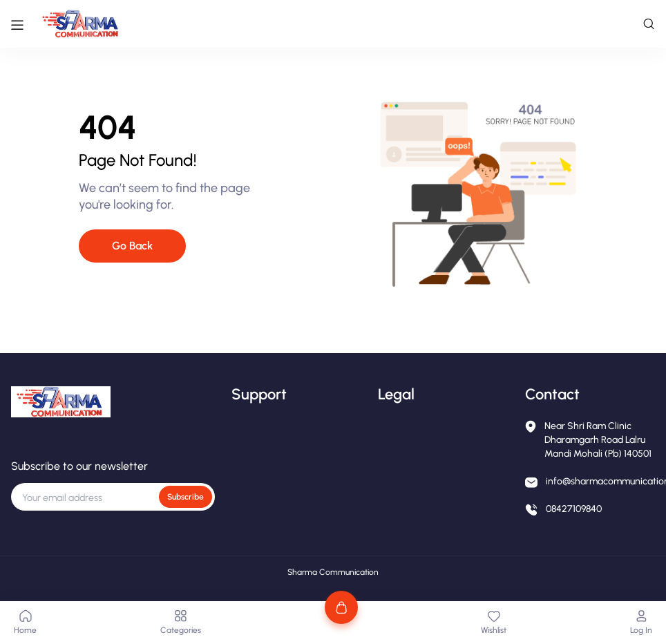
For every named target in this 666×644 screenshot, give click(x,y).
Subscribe (185, 497)
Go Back (132, 246)
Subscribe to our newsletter (79, 466)
